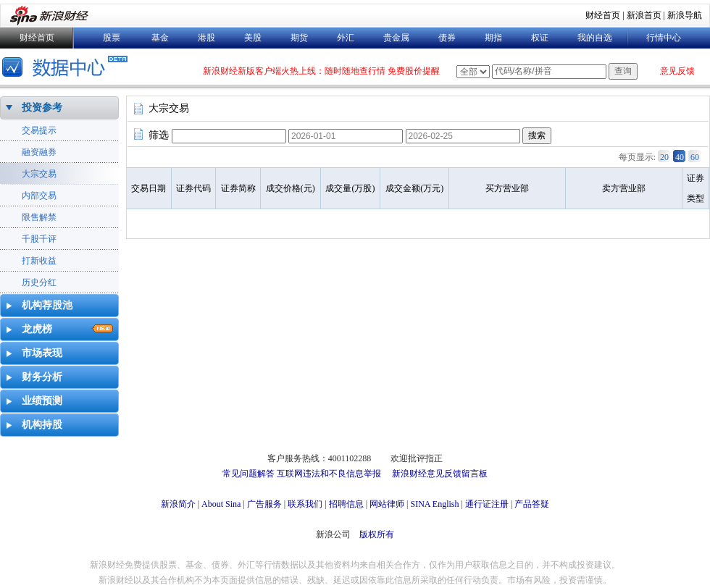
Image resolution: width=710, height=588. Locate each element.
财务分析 (42, 377)
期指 (493, 38)
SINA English (434, 504)
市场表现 (42, 353)
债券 (447, 38)
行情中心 (664, 38)
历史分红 (39, 282)
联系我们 (305, 504)
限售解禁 (39, 217)
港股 (206, 38)
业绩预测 (42, 401)
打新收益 (39, 261)
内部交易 (39, 196)
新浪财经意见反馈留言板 (440, 474)
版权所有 (377, 534)
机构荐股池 (47, 305)
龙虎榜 (37, 329)
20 (664, 157)
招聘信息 (346, 504)
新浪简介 (178, 504)
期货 (299, 38)
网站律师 (387, 504)
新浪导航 (685, 15)
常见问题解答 (248, 474)
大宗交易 (39, 174)
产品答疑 (532, 504)
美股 (253, 38)
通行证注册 (487, 504)
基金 (160, 38)
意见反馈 (677, 71)
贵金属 (396, 38)
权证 (540, 38)
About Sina (221, 504)
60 (695, 157)
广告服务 (264, 504)
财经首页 (603, 15)
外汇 (346, 38)
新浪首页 (644, 15)
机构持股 (42, 425)
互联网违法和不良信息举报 (329, 474)
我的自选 (595, 38)
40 (680, 157)
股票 (112, 38)
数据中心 (67, 68)
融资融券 (39, 152)
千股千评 (39, 239)
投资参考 (42, 108)
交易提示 (39, 130)
